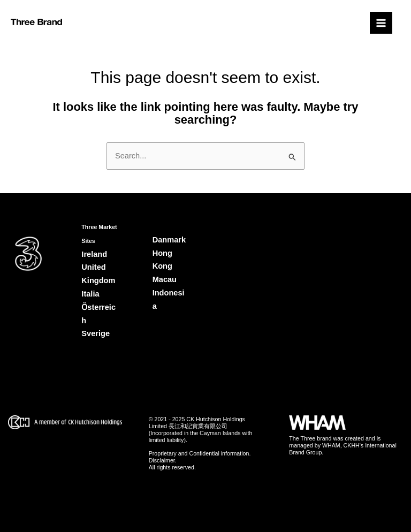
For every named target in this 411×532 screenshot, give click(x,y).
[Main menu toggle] (381, 23)
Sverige (96, 333)
